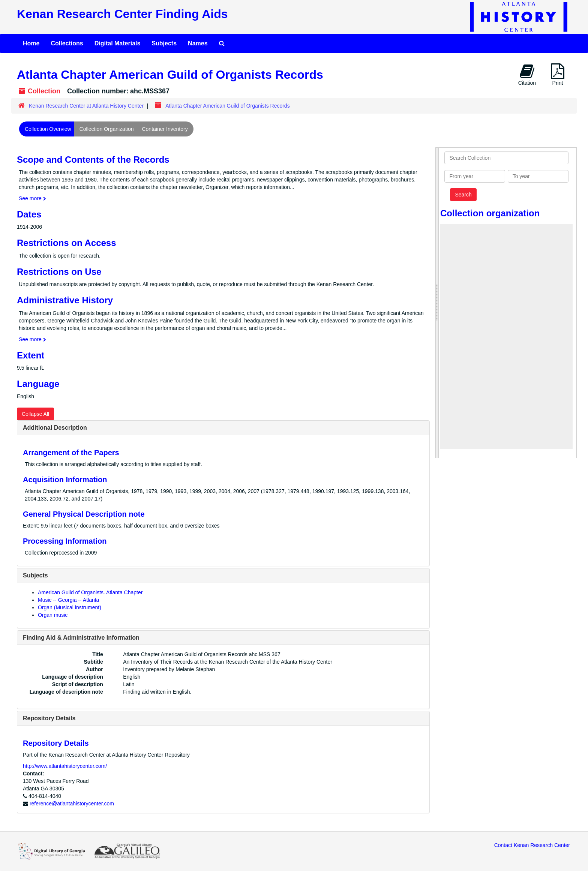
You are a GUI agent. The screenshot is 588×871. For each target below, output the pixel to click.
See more (32, 198)
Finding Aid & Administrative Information (81, 638)
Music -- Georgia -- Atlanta (68, 600)
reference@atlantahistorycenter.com (72, 804)
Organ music (53, 615)
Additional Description (55, 428)
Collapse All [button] (35, 414)
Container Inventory (165, 129)
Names (198, 43)
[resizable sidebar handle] (437, 303)
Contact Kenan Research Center (532, 845)
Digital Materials (118, 43)
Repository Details (49, 718)
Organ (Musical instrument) (70, 607)
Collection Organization (107, 129)
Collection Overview (48, 129)
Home (31, 43)
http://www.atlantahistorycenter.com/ (65, 766)
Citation (527, 75)
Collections (67, 43)
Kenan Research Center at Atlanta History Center (86, 106)
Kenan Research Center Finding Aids (122, 14)
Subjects (164, 43)
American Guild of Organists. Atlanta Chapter (90, 592)
